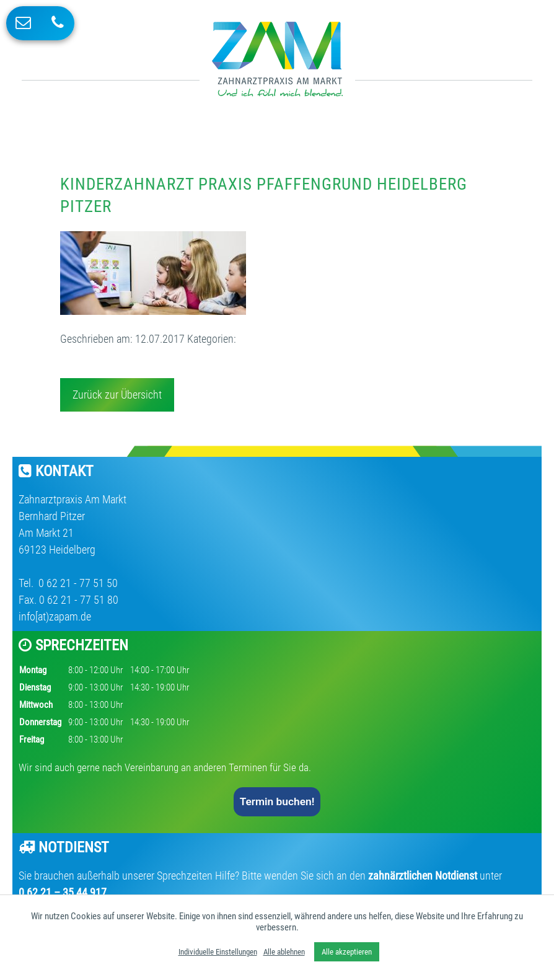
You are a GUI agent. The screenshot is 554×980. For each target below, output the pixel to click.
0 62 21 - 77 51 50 (77, 583)
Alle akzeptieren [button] (347, 952)
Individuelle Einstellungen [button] (218, 952)
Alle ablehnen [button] (284, 952)
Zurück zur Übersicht (117, 395)
